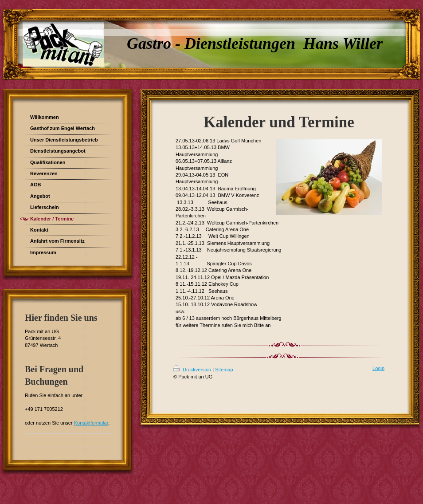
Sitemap (224, 370)
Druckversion (193, 370)
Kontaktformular (91, 423)
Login (378, 368)
